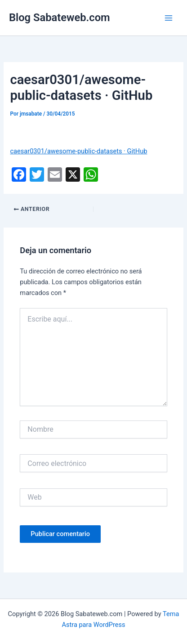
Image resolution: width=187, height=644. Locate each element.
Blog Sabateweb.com (60, 18)
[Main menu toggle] (169, 18)
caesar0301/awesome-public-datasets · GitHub (78, 151)
